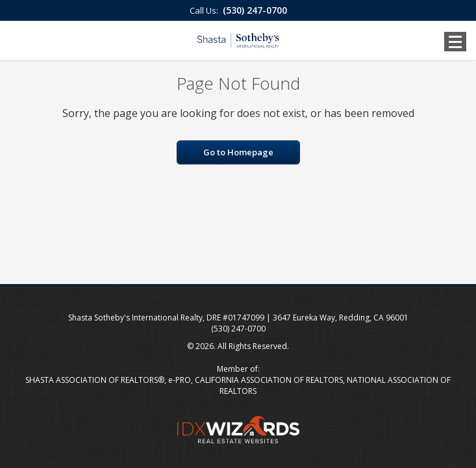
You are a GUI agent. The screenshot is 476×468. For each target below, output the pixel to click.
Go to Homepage (238, 152)
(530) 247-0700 (255, 10)
